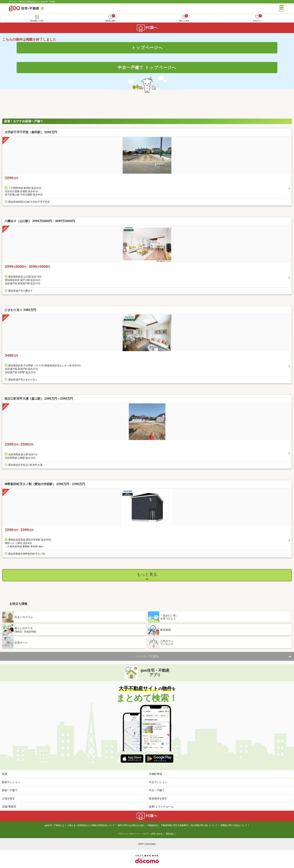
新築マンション (11, 782)
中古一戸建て (157, 790)
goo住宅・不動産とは (54, 825)
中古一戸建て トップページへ (147, 67)
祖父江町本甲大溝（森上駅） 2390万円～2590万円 (39, 399)
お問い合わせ (157, 834)
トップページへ (147, 48)
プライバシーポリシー (128, 834)
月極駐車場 (155, 774)
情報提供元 (153, 825)
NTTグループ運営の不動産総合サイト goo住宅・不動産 (32, 2)
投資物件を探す (158, 798)
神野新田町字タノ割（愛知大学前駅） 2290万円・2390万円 (45, 484)
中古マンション (158, 782)
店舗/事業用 (9, 807)
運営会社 (170, 834)
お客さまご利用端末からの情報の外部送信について (91, 825)
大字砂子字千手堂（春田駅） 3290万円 (31, 132)
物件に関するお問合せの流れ (131, 825)
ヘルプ (144, 834)
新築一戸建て (10, 790)
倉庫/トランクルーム (161, 807)
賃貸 (4, 774)
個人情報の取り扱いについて (204, 825)
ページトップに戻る (147, 656)
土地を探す (8, 798)
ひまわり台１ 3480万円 (20, 310)
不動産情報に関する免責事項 (174, 825)
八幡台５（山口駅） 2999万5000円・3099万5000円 (40, 221)
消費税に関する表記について (234, 825)
